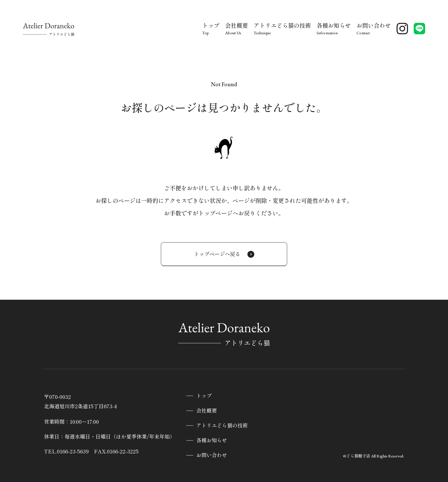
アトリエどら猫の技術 (222, 426)
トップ (204, 396)
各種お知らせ (212, 440)
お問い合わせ (212, 455)
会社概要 (207, 411)
